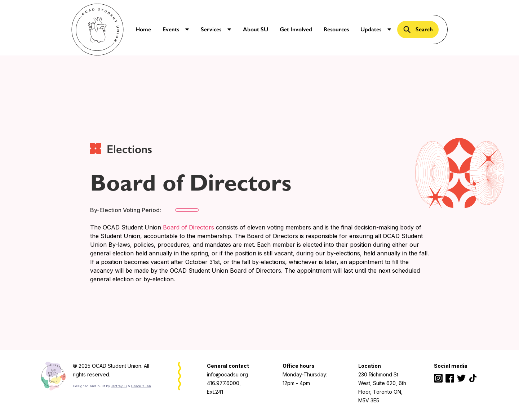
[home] (97, 30)
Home (143, 29)
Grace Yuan (141, 386)
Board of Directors (188, 227)
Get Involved (296, 29)
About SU (256, 29)
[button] (176, 30)
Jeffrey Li (119, 386)
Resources (336, 29)
